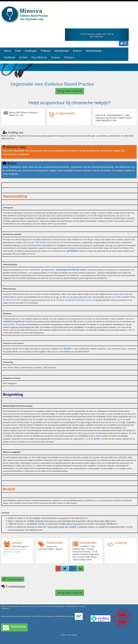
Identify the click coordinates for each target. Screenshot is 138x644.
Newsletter (14, 627)
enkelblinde (35, 270)
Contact (56, 57)
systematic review (36, 524)
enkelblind (85, 546)
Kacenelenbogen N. (20, 546)
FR (124, 43)
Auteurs (77, 51)
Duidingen (31, 51)
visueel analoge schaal (82, 560)
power (97, 439)
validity (72, 527)
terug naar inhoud (70, 91)
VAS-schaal (40, 242)
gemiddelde (73, 251)
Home (7, 51)
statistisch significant (14, 321)
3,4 (34, 466)
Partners (69, 57)
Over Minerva (39, 57)
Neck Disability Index (125, 297)
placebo (67, 349)
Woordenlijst (62, 51)
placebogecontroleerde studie (71, 270)
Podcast (46, 51)
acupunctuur (52, 546)
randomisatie (110, 419)
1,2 (86, 439)
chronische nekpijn (46, 549)
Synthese (9, 57)
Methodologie (94, 51)
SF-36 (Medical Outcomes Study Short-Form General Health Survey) (86, 554)
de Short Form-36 (11, 300)
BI (75, 321)
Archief (23, 57)
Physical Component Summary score (74, 300)
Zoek (18, 51)
